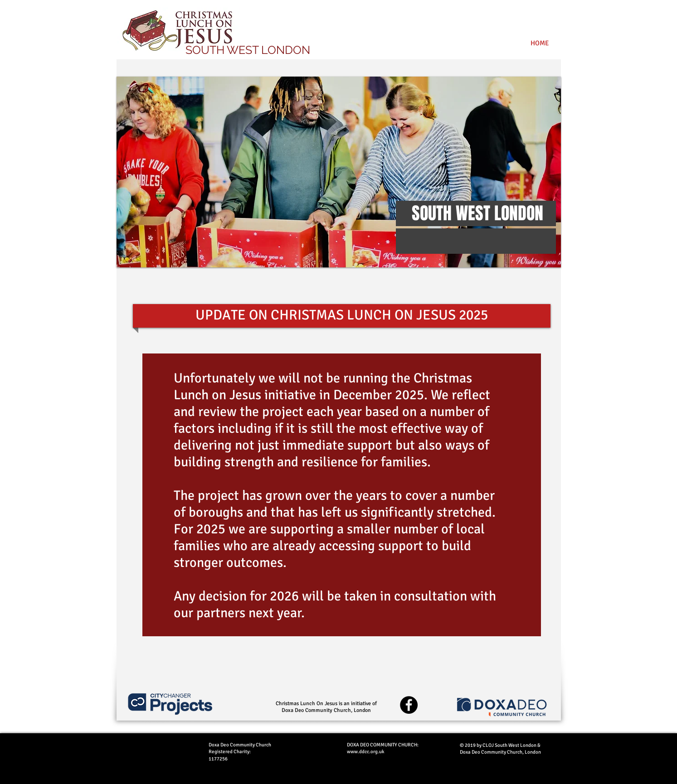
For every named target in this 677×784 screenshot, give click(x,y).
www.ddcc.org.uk (366, 752)
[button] (339, 172)
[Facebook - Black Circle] (409, 705)
